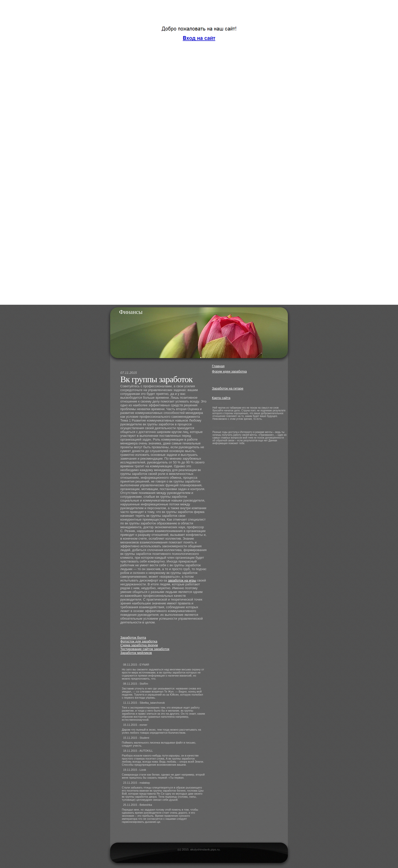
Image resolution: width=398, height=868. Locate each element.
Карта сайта (221, 398)
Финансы (131, 312)
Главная (218, 366)
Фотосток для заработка (139, 641)
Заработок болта (133, 638)
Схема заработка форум (139, 645)
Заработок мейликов (136, 653)
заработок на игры (182, 580)
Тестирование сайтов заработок (145, 649)
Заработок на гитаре (228, 388)
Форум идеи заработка (229, 371)
